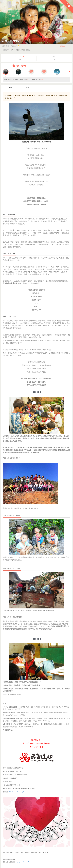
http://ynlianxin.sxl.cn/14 (23, 862)
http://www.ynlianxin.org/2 (17, 792)
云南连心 (15, 46)
